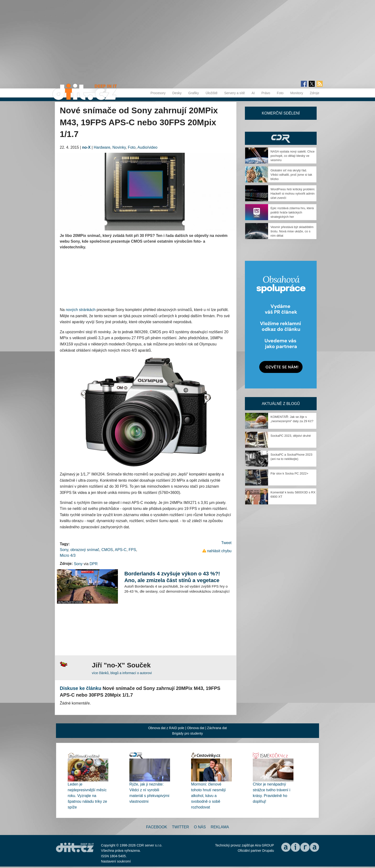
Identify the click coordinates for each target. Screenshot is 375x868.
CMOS (107, 550)
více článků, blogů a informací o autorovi (122, 673)
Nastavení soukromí (116, 861)
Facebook (157, 827)
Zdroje (314, 93)
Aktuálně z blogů (281, 404)
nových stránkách (81, 310)
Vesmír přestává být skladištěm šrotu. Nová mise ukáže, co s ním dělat (292, 231)
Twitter (180, 827)
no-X (86, 147)
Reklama (220, 827)
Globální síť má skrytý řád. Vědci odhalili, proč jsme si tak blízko (291, 175)
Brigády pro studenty (187, 733)
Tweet (226, 543)
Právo (266, 93)
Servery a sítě (234, 93)
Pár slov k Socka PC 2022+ (290, 473)
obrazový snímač (85, 550)
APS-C (121, 550)
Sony (64, 550)
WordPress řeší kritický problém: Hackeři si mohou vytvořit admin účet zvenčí (293, 194)
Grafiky (193, 93)
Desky (177, 93)
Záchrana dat (217, 728)
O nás (200, 827)
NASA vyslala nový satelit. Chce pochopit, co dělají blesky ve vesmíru (292, 156)
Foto (280, 93)
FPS (132, 550)
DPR (94, 564)
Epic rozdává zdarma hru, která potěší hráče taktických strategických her (292, 212)
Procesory (158, 93)
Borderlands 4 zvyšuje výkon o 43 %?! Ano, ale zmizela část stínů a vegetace (172, 577)
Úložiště (212, 93)
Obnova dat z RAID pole (166, 728)
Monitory (297, 93)
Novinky (119, 147)
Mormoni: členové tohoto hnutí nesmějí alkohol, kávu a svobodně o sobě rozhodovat (208, 796)
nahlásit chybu (219, 551)
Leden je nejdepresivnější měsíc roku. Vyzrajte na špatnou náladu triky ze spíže (87, 796)
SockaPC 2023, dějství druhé (291, 436)
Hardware (102, 147)
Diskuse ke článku (80, 688)
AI (253, 93)
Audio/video (148, 147)
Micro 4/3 (68, 555)
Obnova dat (196, 728)
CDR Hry (281, 138)
